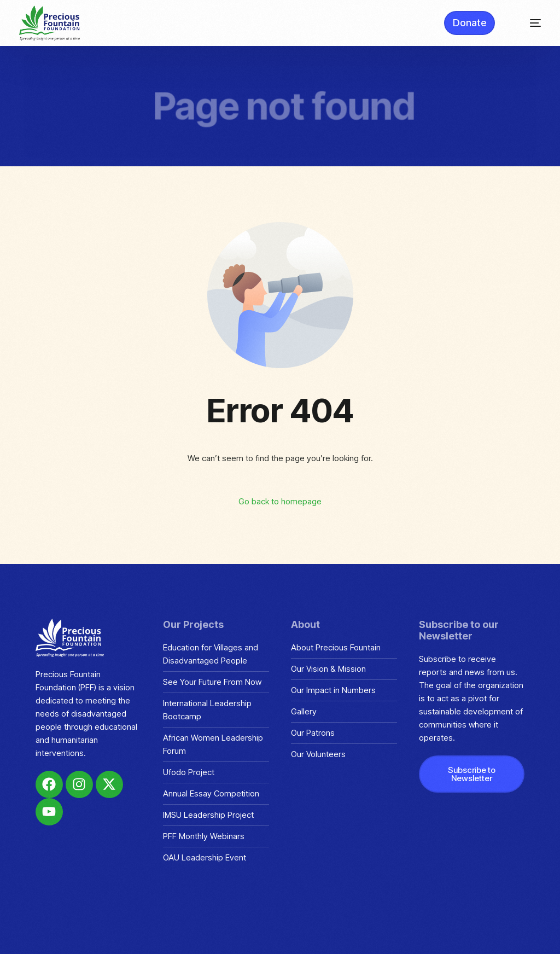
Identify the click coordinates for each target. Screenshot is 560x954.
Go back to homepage (280, 501)
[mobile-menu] (528, 23)
